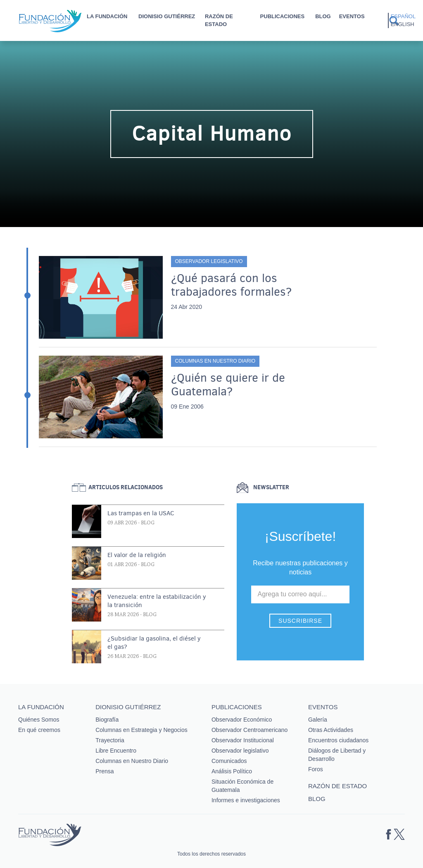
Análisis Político (232, 771)
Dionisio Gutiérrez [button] (167, 16)
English (403, 24)
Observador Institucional (243, 740)
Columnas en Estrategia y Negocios (141, 730)
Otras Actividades (331, 730)
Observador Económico (242, 720)
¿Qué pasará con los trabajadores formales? (231, 285)
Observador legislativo (209, 261)
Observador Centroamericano (250, 730)
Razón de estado (219, 20)
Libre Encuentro (116, 751)
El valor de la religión (137, 555)
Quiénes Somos (39, 720)
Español (403, 16)
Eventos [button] (352, 16)
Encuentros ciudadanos (338, 740)
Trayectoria (110, 740)
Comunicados (229, 761)
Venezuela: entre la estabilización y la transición (157, 601)
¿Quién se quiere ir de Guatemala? (228, 385)
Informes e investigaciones (246, 800)
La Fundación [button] (107, 16)
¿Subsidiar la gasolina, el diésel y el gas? (154, 643)
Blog (323, 16)
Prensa (105, 771)
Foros (316, 769)
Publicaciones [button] (283, 16)
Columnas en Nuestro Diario (215, 361)
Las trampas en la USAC (141, 513)
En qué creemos (39, 730)
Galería (318, 720)
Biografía (107, 720)
